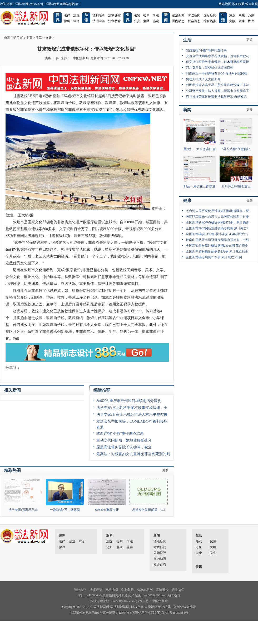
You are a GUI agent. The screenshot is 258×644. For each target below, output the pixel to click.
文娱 (232, 21)
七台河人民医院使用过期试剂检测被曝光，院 (217, 211)
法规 (76, 15)
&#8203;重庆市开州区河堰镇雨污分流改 (129, 401)
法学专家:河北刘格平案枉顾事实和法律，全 (132, 408)
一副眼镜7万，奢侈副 (65, 510)
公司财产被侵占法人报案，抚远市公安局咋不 (217, 91)
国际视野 (160, 553)
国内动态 (178, 21)
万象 (251, 15)
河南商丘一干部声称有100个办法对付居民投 (217, 73)
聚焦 (242, 15)
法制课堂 (115, 15)
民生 (251, 21)
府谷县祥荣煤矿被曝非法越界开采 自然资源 (216, 97)
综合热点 (210, 21)
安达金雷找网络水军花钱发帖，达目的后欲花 (217, 56)
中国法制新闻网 (118, 607)
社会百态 (194, 21)
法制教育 (115, 21)
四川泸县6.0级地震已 (236, 186)
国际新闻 (210, 15)
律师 (76, 21)
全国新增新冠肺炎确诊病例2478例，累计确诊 (217, 222)
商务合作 (80, 589)
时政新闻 (194, 15)
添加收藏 (238, 4)
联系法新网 (145, 589)
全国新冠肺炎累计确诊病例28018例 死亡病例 (217, 246)
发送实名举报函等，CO (149, 510)
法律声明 (96, 589)
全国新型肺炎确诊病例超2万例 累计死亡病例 (217, 251)
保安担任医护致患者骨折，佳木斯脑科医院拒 (217, 62)
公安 (137, 21)
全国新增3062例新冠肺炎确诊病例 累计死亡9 (217, 228)
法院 (137, 15)
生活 (39, 38)
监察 (130, 547)
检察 (146, 15)
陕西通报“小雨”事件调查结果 (120, 434)
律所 (67, 21)
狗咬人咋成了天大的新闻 (203, 79)
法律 (67, 15)
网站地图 (225, 4)
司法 (156, 15)
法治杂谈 (99, 21)
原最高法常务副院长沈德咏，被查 (124, 447)
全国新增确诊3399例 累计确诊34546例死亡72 (217, 234)
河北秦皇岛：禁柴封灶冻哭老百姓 (210, 68)
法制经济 (99, 15)
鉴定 (156, 21)
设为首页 (252, 4)
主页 (29, 38)
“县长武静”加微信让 (236, 149)
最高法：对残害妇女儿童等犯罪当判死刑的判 (133, 454)
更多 (165, 470)
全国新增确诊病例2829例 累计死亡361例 (214, 257)
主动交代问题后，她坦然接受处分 (124, 440)
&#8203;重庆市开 (107, 510)
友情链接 (162, 589)
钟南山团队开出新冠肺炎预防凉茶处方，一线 (217, 240)
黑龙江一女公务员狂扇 (200, 149)
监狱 (146, 21)
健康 (242, 21)
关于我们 (178, 589)
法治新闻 (178, 15)
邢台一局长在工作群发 (200, 186)
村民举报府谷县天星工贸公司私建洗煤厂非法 (217, 85)
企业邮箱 (127, 589)
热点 (232, 15)
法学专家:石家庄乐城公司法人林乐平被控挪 (132, 415)
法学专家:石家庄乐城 (23, 510)
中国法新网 (81, 58)
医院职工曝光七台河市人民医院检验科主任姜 (217, 217)
